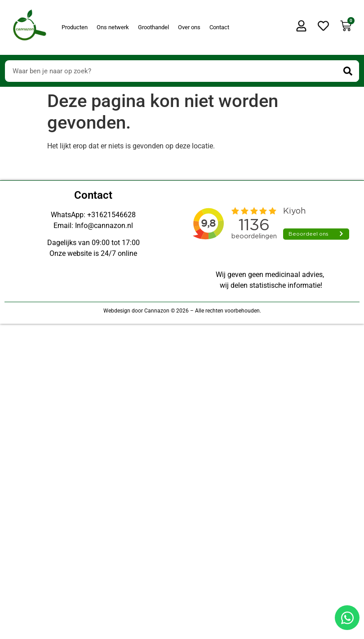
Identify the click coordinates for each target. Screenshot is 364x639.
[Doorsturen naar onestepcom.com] (182, 319)
